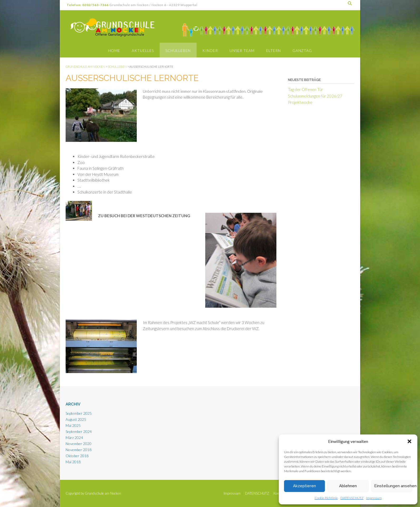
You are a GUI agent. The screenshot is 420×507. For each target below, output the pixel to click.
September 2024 (79, 431)
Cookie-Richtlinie (326, 498)
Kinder (210, 50)
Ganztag (302, 50)
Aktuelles (143, 50)
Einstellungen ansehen (393, 486)
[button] (409, 441)
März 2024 (74, 438)
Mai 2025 (73, 425)
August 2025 (76, 419)
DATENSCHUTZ (352, 498)
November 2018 (79, 450)
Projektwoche (300, 102)
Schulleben (178, 50)
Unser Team (242, 50)
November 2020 (79, 444)
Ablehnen (348, 486)
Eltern (274, 50)
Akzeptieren (304, 486)
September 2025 (79, 413)
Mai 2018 (73, 462)
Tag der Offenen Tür (306, 89)
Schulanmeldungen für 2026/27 (315, 96)
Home (114, 50)
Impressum (374, 498)
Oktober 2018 (77, 456)
